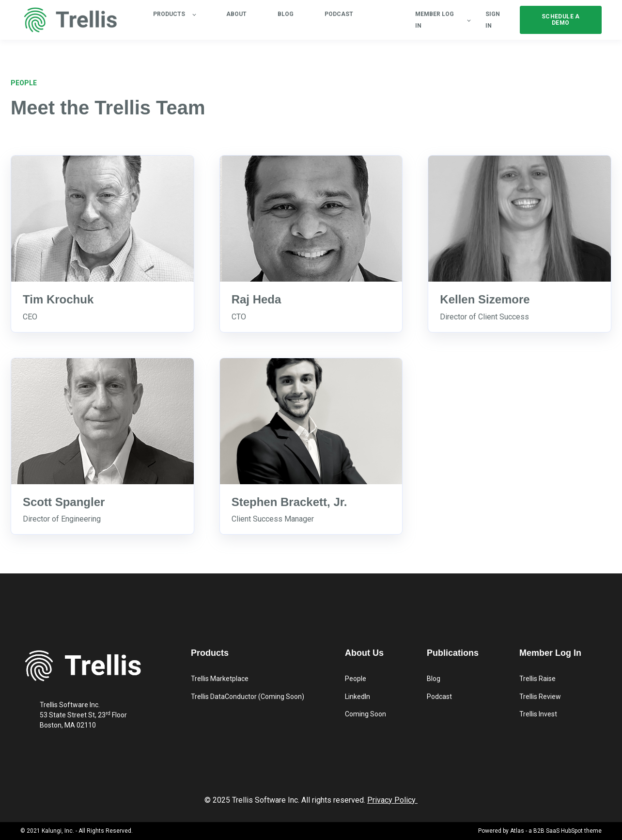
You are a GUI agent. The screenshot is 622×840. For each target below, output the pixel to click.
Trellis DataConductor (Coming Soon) (248, 697)
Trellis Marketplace (220, 679)
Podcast (439, 697)
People (356, 679)
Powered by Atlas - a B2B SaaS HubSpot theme (540, 831)
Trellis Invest (538, 714)
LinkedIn (358, 697)
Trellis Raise (537, 679)
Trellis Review (540, 697)
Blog (434, 679)
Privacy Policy (391, 800)
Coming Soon (365, 714)
